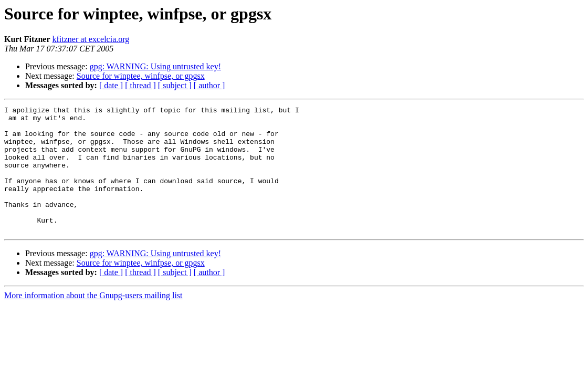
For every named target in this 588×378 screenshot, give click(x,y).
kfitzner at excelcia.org (91, 39)
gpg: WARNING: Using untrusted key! (155, 66)
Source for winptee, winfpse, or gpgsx (141, 76)
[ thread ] (140, 85)
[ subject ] (175, 85)
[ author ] (209, 85)
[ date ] (111, 85)
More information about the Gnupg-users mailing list (93, 321)
